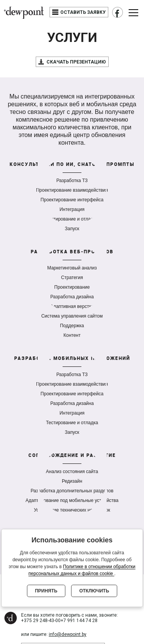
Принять (46, 591)
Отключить (94, 591)
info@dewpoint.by (68, 634)
